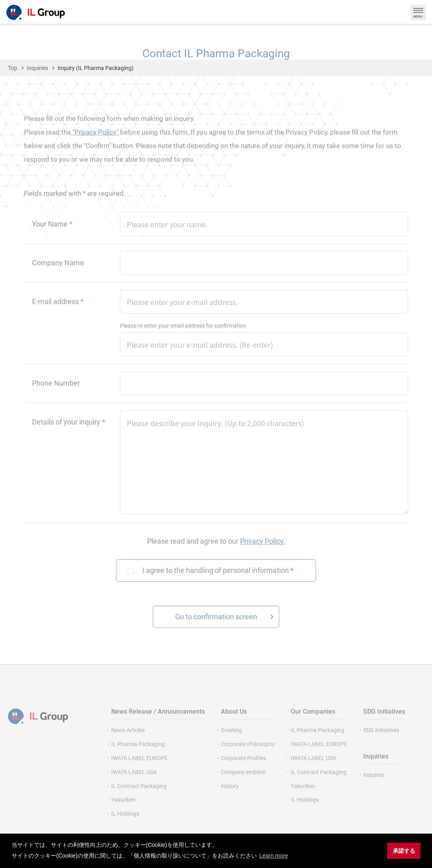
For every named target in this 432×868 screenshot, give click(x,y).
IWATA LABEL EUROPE (139, 769)
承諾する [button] (404, 851)
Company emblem (243, 782)
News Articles (128, 741)
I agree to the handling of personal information (218, 581)
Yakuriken (123, 810)
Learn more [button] (274, 856)
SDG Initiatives (381, 741)
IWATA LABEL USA (134, 782)
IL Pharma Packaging (138, 755)
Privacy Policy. (263, 551)
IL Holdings (125, 824)
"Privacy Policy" (95, 143)
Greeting (231, 741)
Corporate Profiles (243, 769)
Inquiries (374, 786)
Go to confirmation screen (216, 627)
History (230, 796)
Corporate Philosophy (248, 755)
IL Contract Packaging (139, 796)
